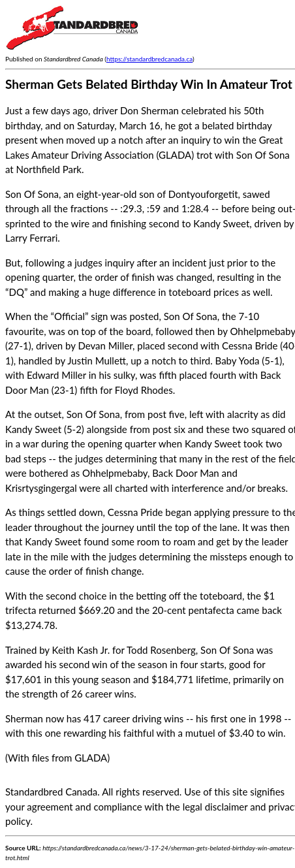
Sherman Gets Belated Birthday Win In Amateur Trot (149, 84)
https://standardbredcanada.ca (149, 59)
